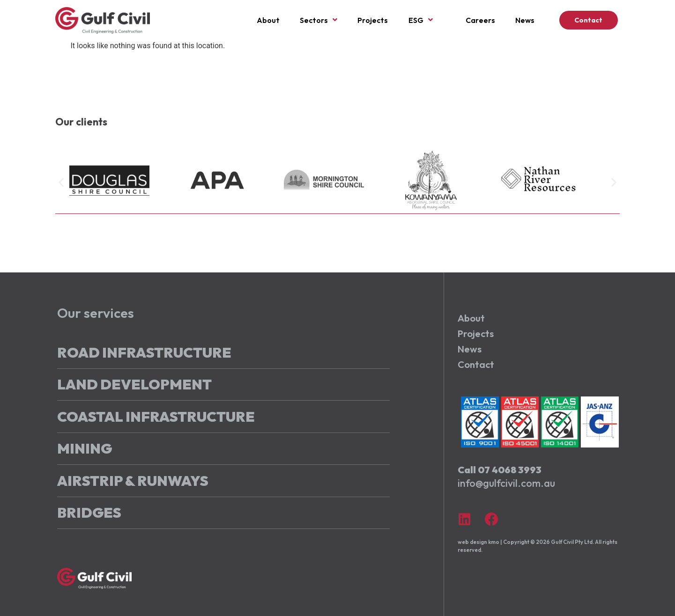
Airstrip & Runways (133, 481)
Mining (85, 448)
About (268, 20)
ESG (421, 20)
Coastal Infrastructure (156, 417)
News (525, 20)
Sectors (319, 20)
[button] (61, 182)
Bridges (89, 513)
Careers (480, 20)
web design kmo (478, 542)
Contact (476, 365)
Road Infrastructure (144, 352)
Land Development (134, 384)
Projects (373, 20)
